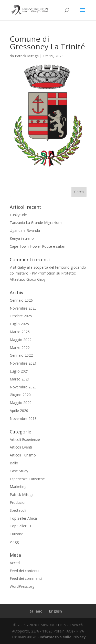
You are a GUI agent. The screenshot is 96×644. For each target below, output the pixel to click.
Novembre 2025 (23, 308)
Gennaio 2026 (21, 300)
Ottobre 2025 (21, 316)
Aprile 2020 (19, 411)
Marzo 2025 (20, 332)
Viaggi (15, 542)
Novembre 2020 (23, 387)
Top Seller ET (21, 526)
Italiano (35, 611)
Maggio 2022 (21, 340)
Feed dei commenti (26, 578)
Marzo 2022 (20, 348)
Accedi (15, 563)
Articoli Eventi (21, 447)
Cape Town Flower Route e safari (38, 246)
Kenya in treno (22, 238)
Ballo (14, 463)
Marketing (18, 487)
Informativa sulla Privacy (63, 637)
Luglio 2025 (19, 324)
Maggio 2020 (21, 403)
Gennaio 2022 (21, 355)
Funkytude (18, 215)
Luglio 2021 (19, 371)
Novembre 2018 (23, 418)
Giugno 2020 (20, 395)
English (56, 611)
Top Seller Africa (23, 518)
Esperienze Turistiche (27, 479)
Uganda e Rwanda (25, 230)
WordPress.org (22, 586)
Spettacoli (18, 510)
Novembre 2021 (23, 363)
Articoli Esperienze (25, 439)
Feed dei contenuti (25, 571)
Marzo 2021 (20, 379)
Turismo (17, 534)
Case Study (19, 471)
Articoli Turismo (23, 455)
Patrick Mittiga (27, 56)
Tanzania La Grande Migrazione (36, 222)
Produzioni (19, 502)
